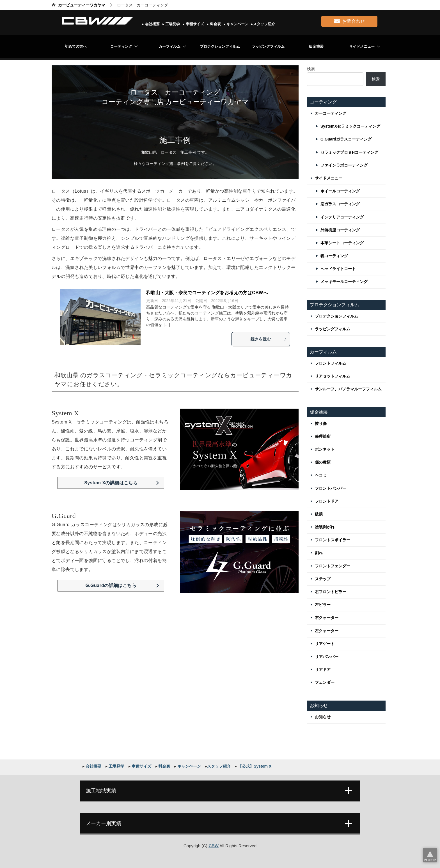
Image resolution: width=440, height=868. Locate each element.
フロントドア (327, 501)
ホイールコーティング (340, 191)
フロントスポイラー (333, 540)
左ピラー (323, 605)
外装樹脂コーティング (340, 230)
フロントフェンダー (333, 566)
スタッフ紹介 (264, 24)
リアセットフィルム (333, 376)
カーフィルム (169, 46)
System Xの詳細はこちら (111, 483)
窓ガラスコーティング (340, 204)
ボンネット (325, 449)
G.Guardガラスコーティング (346, 139)
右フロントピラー (331, 592)
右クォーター (327, 618)
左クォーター (327, 631)
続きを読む (269, 339)
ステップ (323, 579)
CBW (214, 846)
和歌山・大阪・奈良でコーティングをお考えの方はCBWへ (207, 293)
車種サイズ (194, 24)
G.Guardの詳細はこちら (111, 585)
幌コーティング (334, 256)
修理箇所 (323, 436)
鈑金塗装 (316, 46)
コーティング (121, 46)
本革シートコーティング (342, 243)
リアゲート (325, 644)
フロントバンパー (331, 488)
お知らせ (323, 717)
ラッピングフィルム (268, 46)
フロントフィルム (331, 363)
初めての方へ (76, 46)
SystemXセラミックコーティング (350, 126)
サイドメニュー (362, 46)
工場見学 (172, 24)
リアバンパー (327, 657)
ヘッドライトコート (338, 269)
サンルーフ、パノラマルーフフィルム (348, 389)
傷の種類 (323, 462)
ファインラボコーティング (344, 165)
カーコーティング (331, 113)
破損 (319, 514)
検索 (311, 69)
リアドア (323, 669)
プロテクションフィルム (220, 46)
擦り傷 (321, 423)
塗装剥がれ (325, 527)
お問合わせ (350, 20)
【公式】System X (254, 766)
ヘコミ (321, 475)
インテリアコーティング (342, 217)
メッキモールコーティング (344, 282)
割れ (319, 553)
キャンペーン (237, 24)
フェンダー (325, 682)
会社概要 (152, 24)
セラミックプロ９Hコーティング (349, 152)
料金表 (215, 24)
